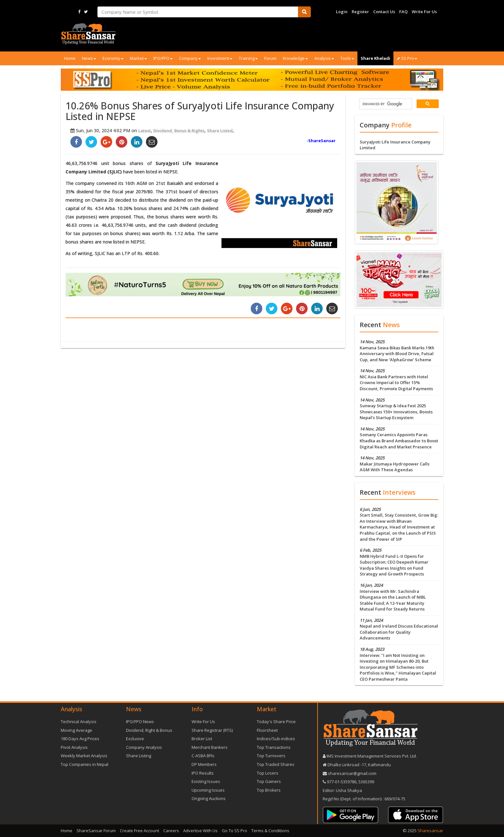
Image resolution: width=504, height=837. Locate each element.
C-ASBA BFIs (203, 756)
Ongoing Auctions (209, 798)
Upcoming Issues (208, 790)
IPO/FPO (163, 58)
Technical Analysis (79, 722)
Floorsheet (267, 730)
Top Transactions (274, 747)
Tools (347, 58)
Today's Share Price (276, 722)
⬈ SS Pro (407, 58)
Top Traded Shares (276, 764)
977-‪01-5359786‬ (342, 782)
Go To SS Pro (234, 831)
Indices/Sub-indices (276, 739)
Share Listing (139, 756)
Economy (113, 58)
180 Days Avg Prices (80, 739)
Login (342, 12)
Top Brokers (269, 790)
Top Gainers (269, 781)
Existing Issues (206, 781)
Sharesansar (430, 831)
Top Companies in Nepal (85, 764)
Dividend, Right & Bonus (149, 730)
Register (360, 12)
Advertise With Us (200, 831)
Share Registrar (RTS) (212, 730)
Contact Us (384, 12)
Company (190, 58)
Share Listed (220, 131)
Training (248, 58)
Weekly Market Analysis (84, 756)
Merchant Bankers (210, 747)
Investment (220, 58)
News (89, 58)
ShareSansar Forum (96, 831)
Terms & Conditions (270, 831)
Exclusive (135, 739)
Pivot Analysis (74, 747)
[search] (385, 104)
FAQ (403, 12)
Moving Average (76, 730)
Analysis (324, 58)
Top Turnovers (271, 756)
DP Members (204, 764)
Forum (270, 58)
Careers (171, 831)
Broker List (202, 739)
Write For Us (424, 12)
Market (138, 58)
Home (70, 58)
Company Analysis (144, 747)
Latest (144, 131)
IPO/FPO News (140, 722)
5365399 (366, 782)
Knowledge (295, 58)
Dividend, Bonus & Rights (179, 131)
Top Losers (268, 773)
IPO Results (203, 773)
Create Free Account (139, 831)
